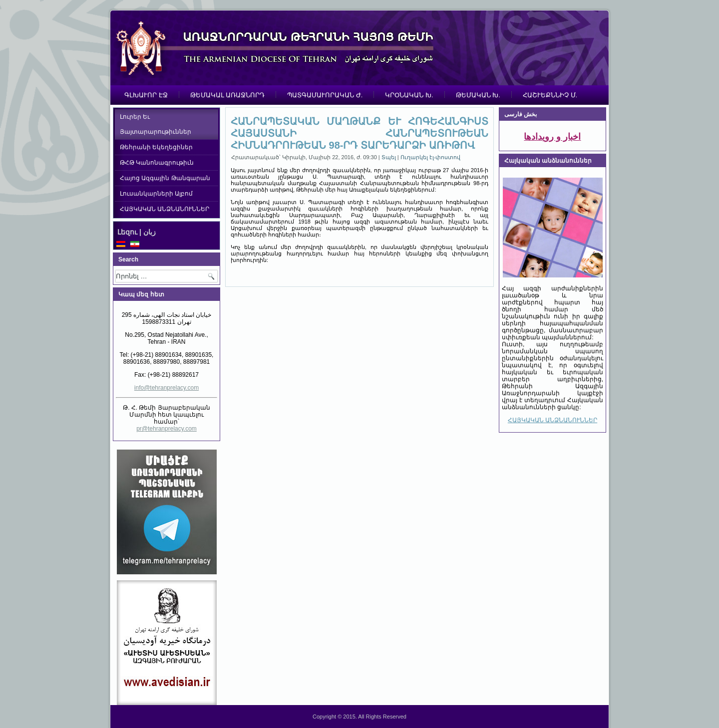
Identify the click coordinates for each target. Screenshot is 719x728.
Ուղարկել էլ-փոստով (431, 157)
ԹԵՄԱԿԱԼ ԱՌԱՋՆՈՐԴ (228, 95)
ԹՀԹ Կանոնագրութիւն (157, 163)
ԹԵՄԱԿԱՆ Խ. (478, 95)
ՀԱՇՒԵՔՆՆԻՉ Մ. (550, 95)
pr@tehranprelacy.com (167, 429)
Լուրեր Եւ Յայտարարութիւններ (156, 124)
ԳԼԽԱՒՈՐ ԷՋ (146, 95)
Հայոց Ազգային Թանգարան (165, 178)
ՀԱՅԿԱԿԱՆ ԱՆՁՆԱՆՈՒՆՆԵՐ (165, 209)
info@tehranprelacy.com (167, 388)
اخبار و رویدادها (552, 137)
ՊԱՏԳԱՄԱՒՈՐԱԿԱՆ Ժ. (325, 95)
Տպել (389, 157)
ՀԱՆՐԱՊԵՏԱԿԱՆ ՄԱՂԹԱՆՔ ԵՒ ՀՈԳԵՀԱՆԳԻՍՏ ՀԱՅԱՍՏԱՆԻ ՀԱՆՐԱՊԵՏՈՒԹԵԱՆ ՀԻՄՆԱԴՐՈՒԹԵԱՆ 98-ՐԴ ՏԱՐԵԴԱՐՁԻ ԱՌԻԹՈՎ (359, 133)
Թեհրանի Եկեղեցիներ (156, 147)
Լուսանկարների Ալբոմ (156, 194)
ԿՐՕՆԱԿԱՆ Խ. (409, 95)
